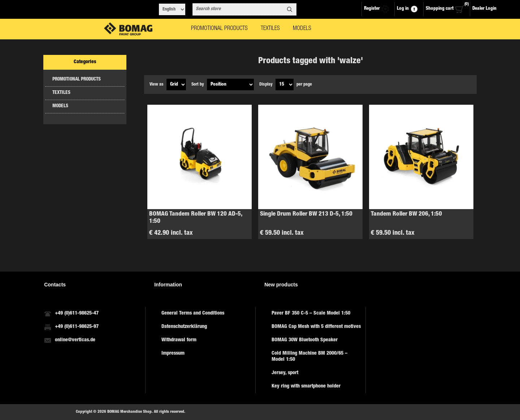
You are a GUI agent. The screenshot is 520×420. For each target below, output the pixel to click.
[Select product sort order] (230, 85)
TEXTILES (61, 93)
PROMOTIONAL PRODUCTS (77, 80)
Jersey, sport (285, 373)
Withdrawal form (179, 340)
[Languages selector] (172, 9)
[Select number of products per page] (285, 85)
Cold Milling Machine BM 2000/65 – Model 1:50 (309, 357)
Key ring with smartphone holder (306, 386)
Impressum (173, 354)
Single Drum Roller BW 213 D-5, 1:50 (306, 214)
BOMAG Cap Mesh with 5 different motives (316, 327)
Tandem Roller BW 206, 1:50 (406, 214)
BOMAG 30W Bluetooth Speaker (305, 340)
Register (372, 9)
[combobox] (238, 9)
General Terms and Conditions (193, 313)
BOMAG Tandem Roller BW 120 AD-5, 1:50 (196, 218)
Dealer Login (484, 9)
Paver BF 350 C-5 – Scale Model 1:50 (311, 313)
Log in (403, 9)
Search (290, 9)
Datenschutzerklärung (184, 327)
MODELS (60, 106)
